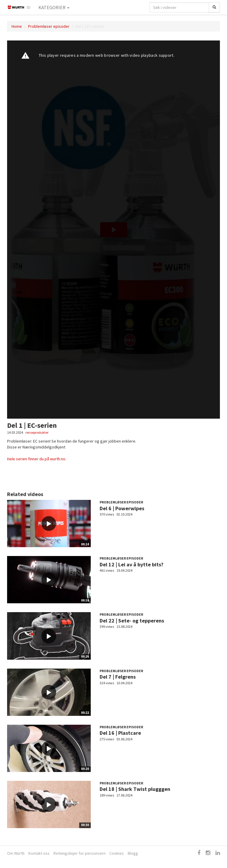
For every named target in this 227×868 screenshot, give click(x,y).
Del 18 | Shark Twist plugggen (135, 789)
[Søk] (214, 7)
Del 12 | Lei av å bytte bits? (132, 564)
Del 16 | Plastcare (120, 733)
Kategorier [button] (54, 7)
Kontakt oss (39, 853)
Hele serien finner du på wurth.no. (37, 459)
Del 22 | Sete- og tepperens (132, 621)
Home (17, 26)
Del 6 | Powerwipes (122, 508)
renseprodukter (37, 432)
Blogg (133, 853)
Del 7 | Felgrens (118, 677)
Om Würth (16, 853)
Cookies (117, 853)
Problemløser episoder (49, 26)
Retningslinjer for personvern (80, 853)
